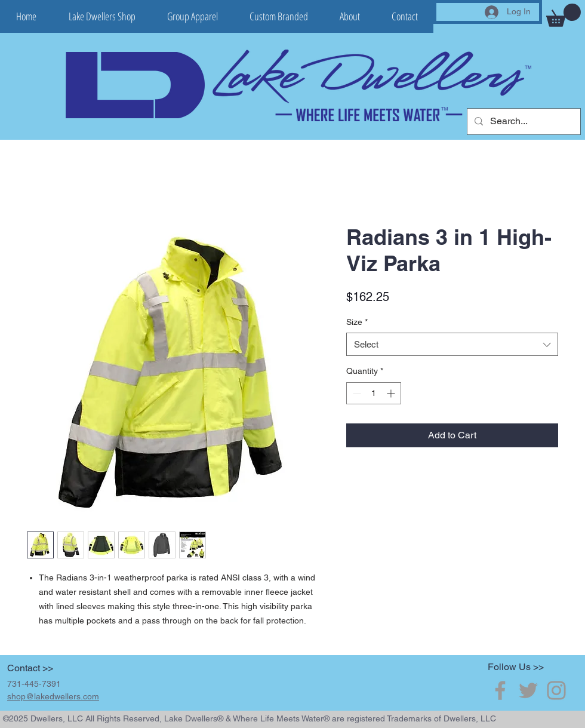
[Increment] (392, 393)
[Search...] (523, 122)
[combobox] (452, 344)
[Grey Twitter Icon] (528, 690)
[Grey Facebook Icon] (500, 690)
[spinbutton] (374, 393)
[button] (564, 15)
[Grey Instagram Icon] (556, 690)
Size (357, 322)
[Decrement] (355, 393)
